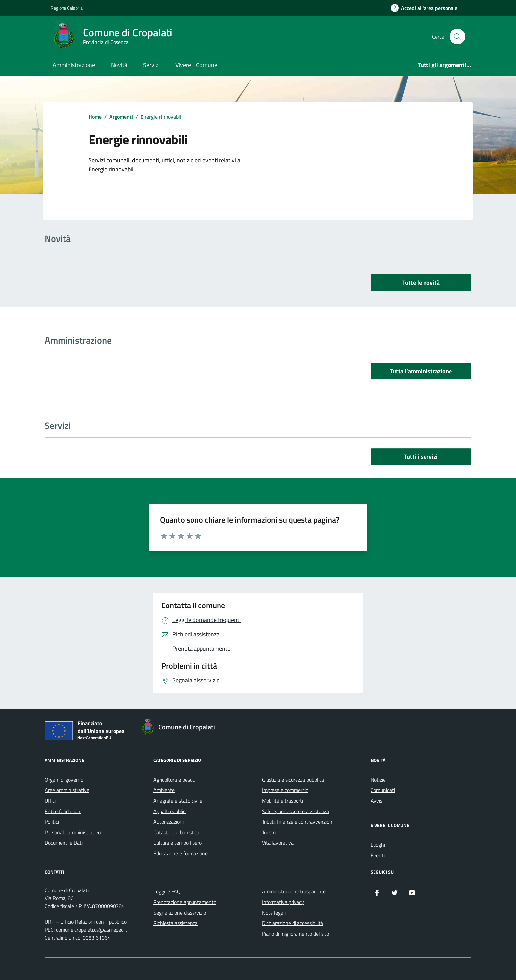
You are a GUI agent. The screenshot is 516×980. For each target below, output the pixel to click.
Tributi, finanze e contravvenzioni (298, 822)
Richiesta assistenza (176, 923)
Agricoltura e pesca (174, 780)
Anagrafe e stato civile (178, 801)
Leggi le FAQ (167, 891)
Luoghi (378, 845)
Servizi (151, 65)
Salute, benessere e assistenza (296, 811)
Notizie (378, 780)
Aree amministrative (67, 790)
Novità (119, 65)
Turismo (270, 832)
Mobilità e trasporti (283, 801)
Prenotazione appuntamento (185, 902)
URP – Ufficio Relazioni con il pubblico (86, 922)
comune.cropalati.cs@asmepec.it (92, 930)
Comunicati (383, 790)
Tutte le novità (421, 283)
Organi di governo (64, 780)
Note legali (274, 913)
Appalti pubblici (170, 811)
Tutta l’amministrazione (421, 371)
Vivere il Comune (196, 65)
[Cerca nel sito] (457, 37)
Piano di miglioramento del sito (296, 934)
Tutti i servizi (421, 457)
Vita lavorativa (278, 843)
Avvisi (377, 801)
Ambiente (164, 790)
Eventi (378, 855)
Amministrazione (74, 65)
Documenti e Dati (64, 843)
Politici (52, 822)
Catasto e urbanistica (176, 832)
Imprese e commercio (285, 790)
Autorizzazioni (168, 822)
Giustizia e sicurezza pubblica (293, 780)
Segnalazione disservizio (180, 913)
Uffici (50, 801)
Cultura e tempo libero (178, 843)
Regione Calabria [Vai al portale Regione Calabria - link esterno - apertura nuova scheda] (67, 8)
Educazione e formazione (181, 853)
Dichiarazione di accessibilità (293, 923)
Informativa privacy (283, 902)
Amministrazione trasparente (294, 891)
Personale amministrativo (73, 832)
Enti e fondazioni (63, 811)
